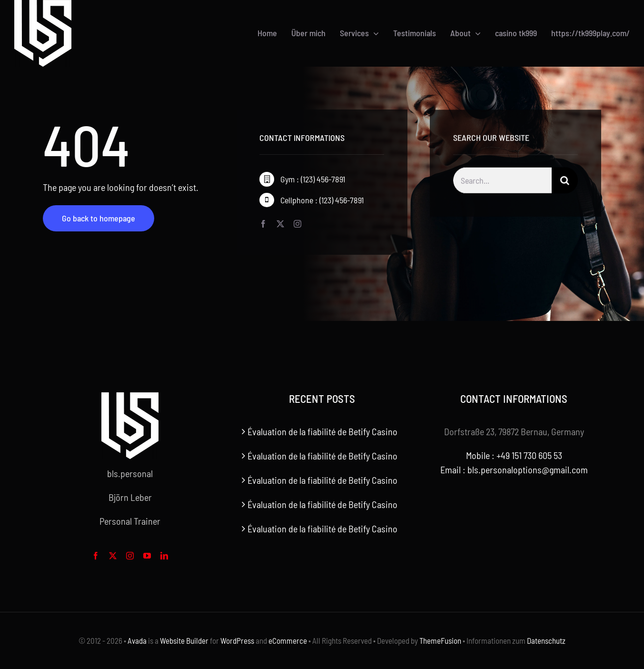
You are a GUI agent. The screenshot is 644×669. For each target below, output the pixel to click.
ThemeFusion (440, 640)
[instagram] (297, 224)
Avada (137, 640)
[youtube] (147, 556)
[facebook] (263, 224)
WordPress (237, 640)
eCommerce (288, 640)
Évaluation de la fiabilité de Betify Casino (322, 431)
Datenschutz (546, 640)
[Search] (565, 183)
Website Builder (184, 640)
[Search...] (502, 183)
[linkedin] (164, 556)
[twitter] (280, 224)
